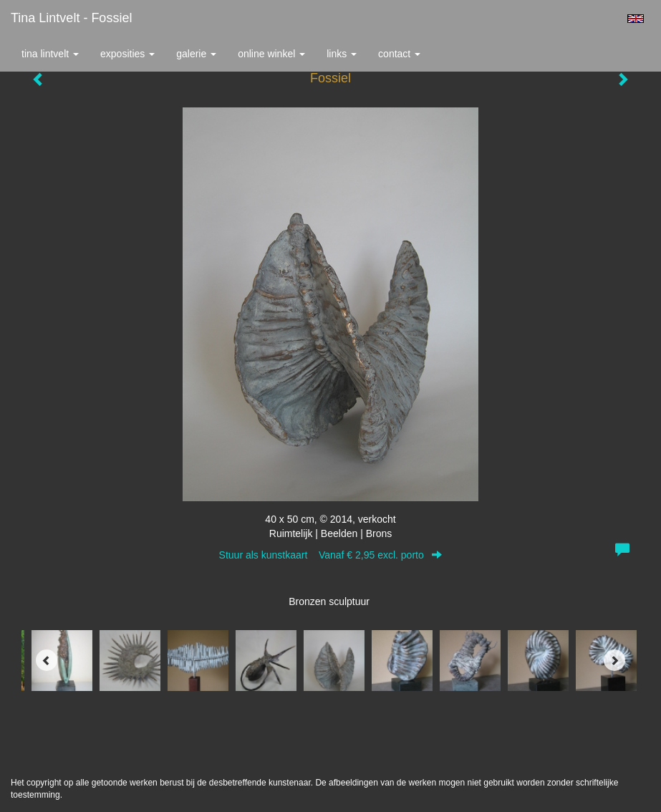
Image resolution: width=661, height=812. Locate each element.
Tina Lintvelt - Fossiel (71, 18)
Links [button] (342, 54)
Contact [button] (399, 54)
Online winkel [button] (271, 54)
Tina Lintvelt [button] (50, 54)
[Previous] (47, 660)
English (636, 19)
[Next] (614, 660)
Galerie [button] (196, 54)
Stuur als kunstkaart (331, 555)
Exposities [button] (127, 54)
